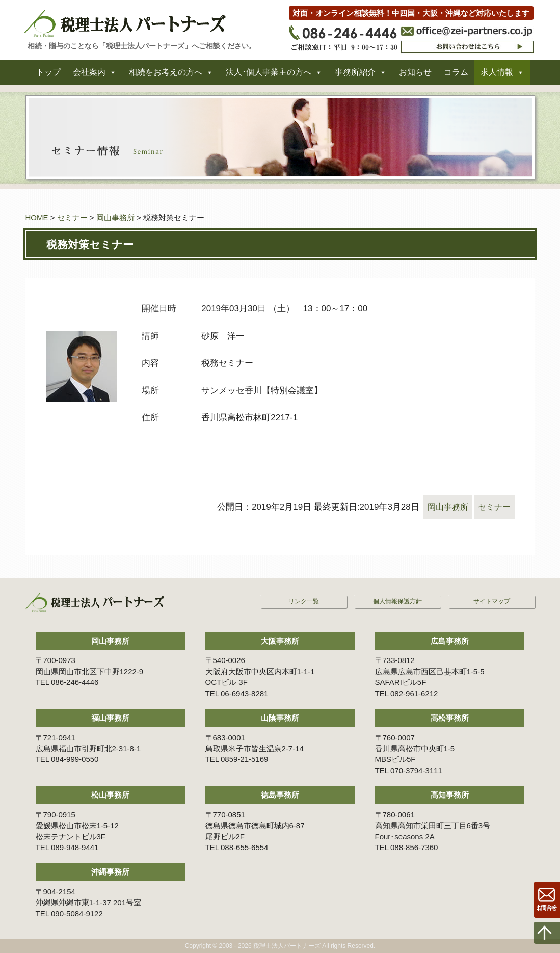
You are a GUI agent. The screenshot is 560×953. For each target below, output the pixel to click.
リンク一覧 (304, 601)
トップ (48, 76)
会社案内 (89, 76)
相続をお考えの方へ (166, 76)
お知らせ (415, 76)
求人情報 (497, 76)
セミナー (72, 217)
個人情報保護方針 (397, 601)
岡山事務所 (115, 217)
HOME (37, 217)
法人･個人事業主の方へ (269, 76)
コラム (456, 76)
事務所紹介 (355, 76)
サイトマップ (492, 601)
